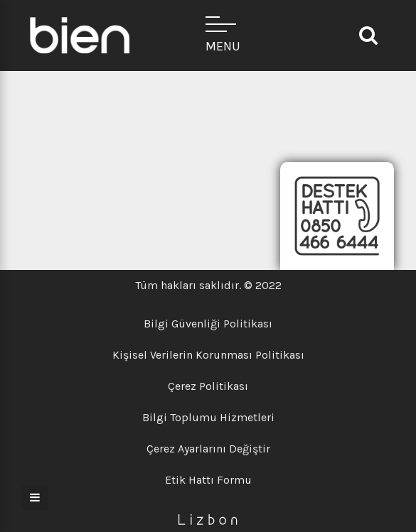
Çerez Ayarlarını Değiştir (208, 449)
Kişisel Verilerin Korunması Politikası (208, 355)
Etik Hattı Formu (208, 480)
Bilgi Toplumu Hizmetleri (208, 417)
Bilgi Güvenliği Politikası (208, 324)
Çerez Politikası (208, 386)
